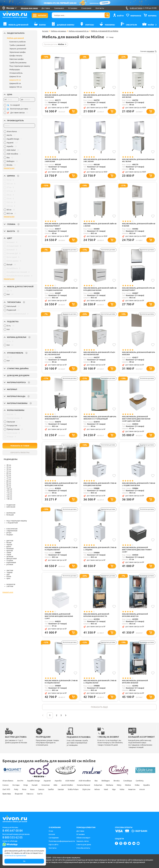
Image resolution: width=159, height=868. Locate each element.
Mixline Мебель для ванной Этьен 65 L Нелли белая (61, 355)
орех (8, 578)
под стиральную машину (17, 521)
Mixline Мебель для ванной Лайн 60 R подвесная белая (100, 291)
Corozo (19, 791)
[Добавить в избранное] (75, 87)
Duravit (51, 791)
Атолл (36, 800)
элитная (10, 586)
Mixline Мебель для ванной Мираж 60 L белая (135, 161)
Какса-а (73, 800)
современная (12, 531)
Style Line (128, 795)
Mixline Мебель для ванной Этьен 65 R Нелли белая (100, 355)
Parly (50, 795)
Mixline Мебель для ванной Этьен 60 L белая (100, 96)
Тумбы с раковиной (17, 45)
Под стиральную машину (20, 66)
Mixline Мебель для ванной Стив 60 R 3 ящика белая (61, 687)
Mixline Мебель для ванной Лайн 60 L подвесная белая (61, 291)
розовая (10, 564)
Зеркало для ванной (18, 49)
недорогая (11, 584)
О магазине (86, 8)
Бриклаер (48, 800)
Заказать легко (83, 841)
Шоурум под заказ (29, 8)
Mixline (6, 795)
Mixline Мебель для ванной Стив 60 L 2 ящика (99, 552)
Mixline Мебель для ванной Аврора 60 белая (135, 355)
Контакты (100, 8)
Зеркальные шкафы (18, 52)
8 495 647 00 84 (13, 831)
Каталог (46, 31)
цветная (10, 541)
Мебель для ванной (15, 38)
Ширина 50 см (15, 76)
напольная (11, 507)
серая (9, 554)
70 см (9, 477)
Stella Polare (114, 795)
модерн (10, 535)
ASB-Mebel (77, 787)
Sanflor (89, 795)
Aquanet (52, 787)
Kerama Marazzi (106, 791)
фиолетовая (12, 558)
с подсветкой (12, 523)
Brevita (127, 787)
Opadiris (27, 795)
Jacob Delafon (88, 791)
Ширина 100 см (16, 87)
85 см (9, 483)
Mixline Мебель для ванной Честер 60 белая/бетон (58, 420)
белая (9, 543)
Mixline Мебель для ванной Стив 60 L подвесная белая (138, 487)
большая (10, 515)
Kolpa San (122, 791)
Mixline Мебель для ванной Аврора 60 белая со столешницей (97, 421)
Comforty (7, 791)
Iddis (75, 791)
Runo (68, 795)
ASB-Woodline (93, 787)
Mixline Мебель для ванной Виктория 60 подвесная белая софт (60, 621)
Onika (16, 795)
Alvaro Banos (9, 787)
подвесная (11, 505)
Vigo (5, 800)
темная (9, 572)
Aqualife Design (37, 787)
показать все (9, 168)
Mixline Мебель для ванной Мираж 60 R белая (58, 96)
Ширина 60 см (15, 80)
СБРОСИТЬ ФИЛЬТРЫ (20, 453)
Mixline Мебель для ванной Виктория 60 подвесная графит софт (138, 553)
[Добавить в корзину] (74, 112)
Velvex (139, 795)
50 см (9, 469)
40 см (9, 465)
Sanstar (100, 795)
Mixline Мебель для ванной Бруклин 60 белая (135, 687)
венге (9, 547)
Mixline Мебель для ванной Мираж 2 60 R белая (58, 161)
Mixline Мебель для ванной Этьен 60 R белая (139, 96)
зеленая (10, 556)
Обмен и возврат (83, 838)
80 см (9, 481)
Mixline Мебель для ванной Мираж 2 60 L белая (97, 161)
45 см (9, 467)
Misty (146, 791)
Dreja (41, 791)
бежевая (10, 549)
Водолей (61, 800)
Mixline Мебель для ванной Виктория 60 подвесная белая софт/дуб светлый (137, 421)
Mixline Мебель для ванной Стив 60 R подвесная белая (99, 487)
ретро (9, 533)
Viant (149, 795)
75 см (9, 479)
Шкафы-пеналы (16, 56)
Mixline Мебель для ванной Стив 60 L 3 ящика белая (99, 687)
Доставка (46, 8)
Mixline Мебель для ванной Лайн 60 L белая (100, 226)
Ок (24, 861)
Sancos (78, 795)
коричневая (11, 562)
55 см (9, 471)
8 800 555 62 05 (13, 838)
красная (10, 551)
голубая (10, 560)
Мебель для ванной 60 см (81, 31)
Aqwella (64, 787)
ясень (9, 576)
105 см (9, 491)
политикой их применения (15, 856)
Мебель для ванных (60, 31)
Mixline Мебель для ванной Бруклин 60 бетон (135, 619)
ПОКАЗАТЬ (20, 446)
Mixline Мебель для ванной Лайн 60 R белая (138, 226)
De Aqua (30, 791)
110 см (9, 493)
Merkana (135, 791)
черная (9, 545)
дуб (8, 574)
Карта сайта (53, 845)
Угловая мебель (16, 73)
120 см (9, 495)
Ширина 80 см (15, 83)
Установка (73, 8)
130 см (9, 497)
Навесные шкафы (17, 59)
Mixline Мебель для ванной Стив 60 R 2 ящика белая (61, 552)
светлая (10, 570)
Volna (14, 800)
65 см (9, 475)
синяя (9, 553)
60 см (9, 473)
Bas (105, 787)
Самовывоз (59, 8)
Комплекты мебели (18, 42)
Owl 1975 (39, 795)
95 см (9, 487)
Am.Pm (22, 787)
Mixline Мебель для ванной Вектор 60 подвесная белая (58, 487)
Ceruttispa (140, 787)
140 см (9, 499)
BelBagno (116, 787)
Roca (59, 795)
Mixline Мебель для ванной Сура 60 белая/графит (138, 291)
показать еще (99, 712)
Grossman (63, 791)
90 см (9, 485)
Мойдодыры (15, 70)
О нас (51, 831)
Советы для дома (84, 845)
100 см (9, 489)
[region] (19, 149)
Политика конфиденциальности (62, 841)
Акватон (25, 800)
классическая (12, 529)
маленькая (11, 513)
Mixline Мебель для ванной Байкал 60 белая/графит (58, 226)
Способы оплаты (83, 848)
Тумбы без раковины (18, 63)
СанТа (85, 800)
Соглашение (54, 838)
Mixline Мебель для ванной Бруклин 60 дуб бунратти (97, 619)
